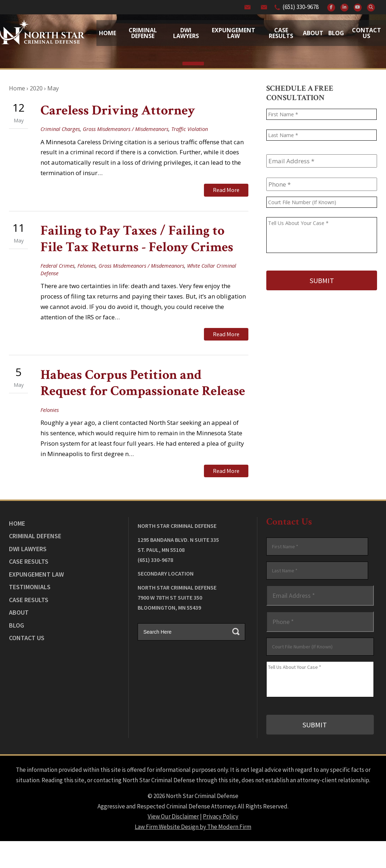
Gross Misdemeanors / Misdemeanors (126, 129)
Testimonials (30, 587)
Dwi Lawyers (186, 33)
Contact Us (366, 33)
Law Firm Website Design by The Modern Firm (193, 827)
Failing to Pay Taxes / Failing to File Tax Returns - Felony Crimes (137, 239)
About (313, 33)
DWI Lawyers (28, 549)
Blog (336, 33)
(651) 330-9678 (301, 7)
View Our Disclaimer (173, 816)
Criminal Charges (60, 129)
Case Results (281, 33)
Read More (226, 190)
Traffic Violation (190, 129)
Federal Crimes (58, 266)
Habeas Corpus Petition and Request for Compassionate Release (143, 383)
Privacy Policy (221, 816)
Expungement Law (233, 33)
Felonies (87, 266)
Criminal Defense (143, 33)
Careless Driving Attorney (118, 110)
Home (108, 33)
